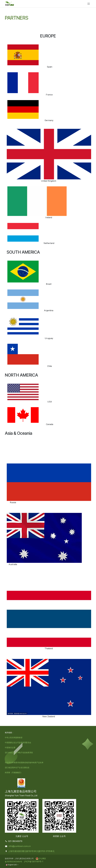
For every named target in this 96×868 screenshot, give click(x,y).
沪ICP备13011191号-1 (33, 862)
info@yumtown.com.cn (20, 846)
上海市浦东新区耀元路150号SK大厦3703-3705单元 (31, 851)
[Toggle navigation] (89, 4)
